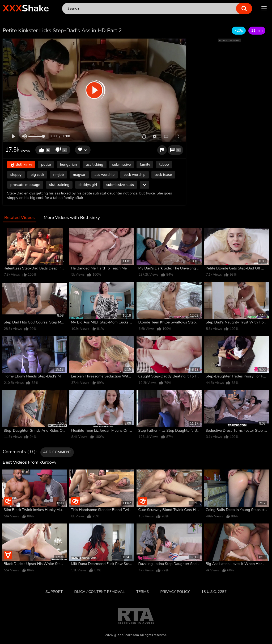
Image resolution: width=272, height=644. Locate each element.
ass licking (94, 165)
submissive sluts (120, 185)
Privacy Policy (175, 592)
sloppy (16, 175)
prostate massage (25, 185)
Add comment (57, 452)
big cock (37, 175)
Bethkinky (21, 165)
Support (54, 592)
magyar (79, 175)
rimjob (58, 175)
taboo (164, 165)
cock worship (134, 175)
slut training (59, 185)
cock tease (163, 175)
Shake (26, 8)
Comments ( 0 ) (19, 452)
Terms (143, 592)
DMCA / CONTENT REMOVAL (100, 592)
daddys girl (88, 185)
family (145, 165)
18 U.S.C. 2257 (214, 592)
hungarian (69, 165)
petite (46, 165)
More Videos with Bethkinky (72, 218)
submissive (122, 165)
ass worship (105, 175)
